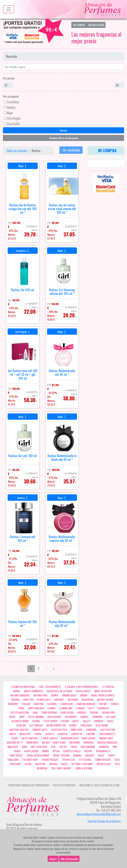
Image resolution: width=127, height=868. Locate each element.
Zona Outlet (13, 124)
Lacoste (49, 734)
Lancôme (91, 734)
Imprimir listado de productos (104, 821)
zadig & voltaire (84, 768)
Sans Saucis (16, 755)
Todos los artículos (17, 151)
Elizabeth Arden (20, 721)
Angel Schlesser (103, 691)
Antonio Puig (40, 695)
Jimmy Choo (77, 730)
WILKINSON (42, 768)
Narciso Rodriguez (108, 743)
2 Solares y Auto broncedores (81, 687)
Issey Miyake (102, 725)
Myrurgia (89, 743)
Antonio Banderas (20, 695)
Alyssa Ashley (83, 691)
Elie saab (111, 717)
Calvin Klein (67, 704)
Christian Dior (36, 708)
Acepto (53, 859)
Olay (53, 747)
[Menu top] (9, 9)
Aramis (55, 695)
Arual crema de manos (103, 695)
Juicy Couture (108, 730)
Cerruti (115, 704)
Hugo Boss (86, 725)
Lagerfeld (63, 734)
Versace (53, 764)
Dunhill (85, 717)
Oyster (63, 747)
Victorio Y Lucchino (82, 764)
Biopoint (59, 700)
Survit (112, 755)
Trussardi (15, 764)
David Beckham (49, 713)
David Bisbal (67, 713)
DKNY (22, 717)
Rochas (88, 751)
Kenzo (13, 734)
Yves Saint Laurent (61, 768)
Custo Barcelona (20, 713)
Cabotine (39, 704)
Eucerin (65, 721)
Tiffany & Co (68, 760)
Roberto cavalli (72, 751)
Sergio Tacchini (61, 755)
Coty (91, 708)
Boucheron (87, 700)
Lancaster (77, 734)
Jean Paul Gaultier (19, 730)
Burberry (13, 704)
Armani (84, 695)
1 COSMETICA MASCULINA (23, 687)
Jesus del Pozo (59, 730)
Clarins (52, 708)
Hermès (73, 725)
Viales (64, 764)
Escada (36, 721)
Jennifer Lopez (40, 730)
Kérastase (25, 734)
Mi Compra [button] (79, 25)
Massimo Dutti (15, 743)
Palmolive (104, 747)
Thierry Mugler (50, 760)
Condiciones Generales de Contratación (28, 785)
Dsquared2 (71, 717)
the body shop (30, 760)
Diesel (13, 717)
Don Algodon (54, 717)
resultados (71, 150)
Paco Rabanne (88, 747)
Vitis (117, 764)
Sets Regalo (14, 118)
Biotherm (73, 700)
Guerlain (21, 725)
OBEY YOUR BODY (39, 747)
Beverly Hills (44, 700)
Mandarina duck (70, 738)
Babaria (15, 700)
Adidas (17, 691)
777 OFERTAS (108, 687)
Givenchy (99, 721)
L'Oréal (38, 734)
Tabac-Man (13, 760)
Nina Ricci (13, 747)
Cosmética (13, 102)
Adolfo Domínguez (33, 691)
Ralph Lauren (31, 751)
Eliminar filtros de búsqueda (64, 138)
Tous (117, 760)
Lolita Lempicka (30, 738)
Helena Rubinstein (56, 725)
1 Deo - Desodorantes (50, 687)
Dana (35, 713)
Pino (115, 747)
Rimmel (46, 751)
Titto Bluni (85, 760)
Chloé (21, 708)
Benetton (28, 700)
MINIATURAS (32, 743)
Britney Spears (105, 700)
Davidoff (82, 713)
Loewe (15, 738)
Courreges (103, 708)
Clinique (80, 708)
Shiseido (89, 755)
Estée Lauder (50, 721)
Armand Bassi (69, 695)
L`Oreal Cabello (49, 738)
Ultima (28, 764)
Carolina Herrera (86, 704)
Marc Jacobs (89, 738)
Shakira (77, 755)
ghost (76, 721)
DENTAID (94, 713)
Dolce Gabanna (36, 717)
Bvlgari (26, 704)
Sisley (101, 755)
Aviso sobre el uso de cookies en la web (99, 785)
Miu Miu (46, 743)
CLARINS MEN (66, 708)
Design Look (108, 713)
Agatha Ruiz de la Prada (59, 691)
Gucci (110, 721)
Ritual (56, 751)
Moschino (75, 743)
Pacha (74, 747)
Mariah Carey (106, 738)
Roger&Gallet (104, 751)
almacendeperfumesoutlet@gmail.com (99, 814)
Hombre (11, 107)
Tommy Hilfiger (102, 760)
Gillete (87, 721)
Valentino (40, 764)
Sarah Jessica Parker (38, 755)
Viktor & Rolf (104, 764)
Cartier (103, 704)
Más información (69, 859)
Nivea (24, 747)
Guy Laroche (36, 725)
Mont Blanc (60, 743)
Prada (17, 751)
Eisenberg (97, 717)
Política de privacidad (64, 785)
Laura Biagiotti (107, 734)
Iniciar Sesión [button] (96, 25)
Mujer (10, 113)
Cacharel (52, 704)
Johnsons (91, 730)
